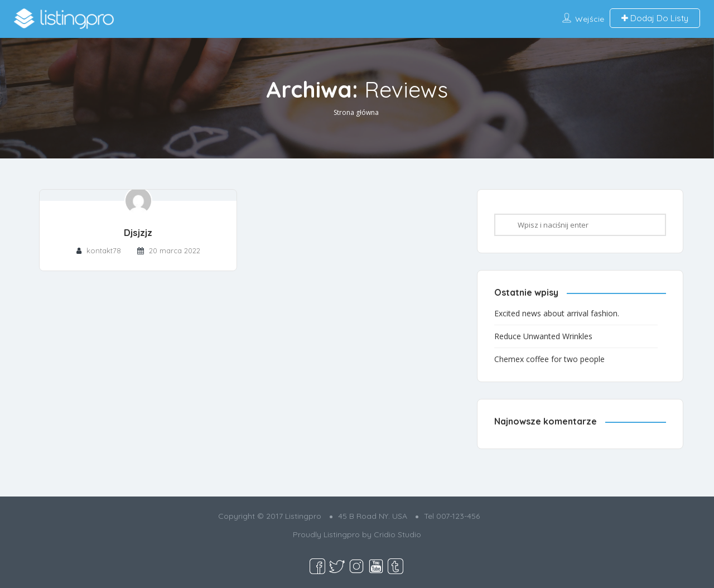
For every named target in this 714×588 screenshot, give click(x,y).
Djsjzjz (138, 232)
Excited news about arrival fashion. (557, 313)
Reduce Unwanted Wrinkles (543, 336)
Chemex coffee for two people (549, 359)
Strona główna (356, 112)
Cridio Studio (397, 534)
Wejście (590, 19)
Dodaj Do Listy (655, 18)
